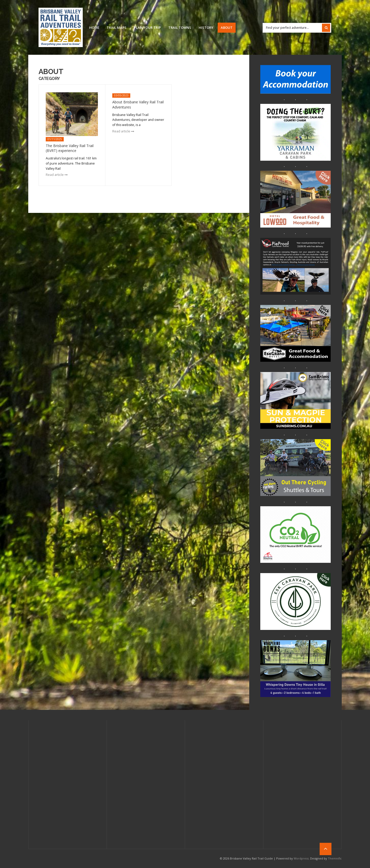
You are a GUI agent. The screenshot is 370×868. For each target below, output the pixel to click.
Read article (57, 175)
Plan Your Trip (147, 28)
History (206, 28)
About (227, 28)
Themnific (335, 858)
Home (94, 28)
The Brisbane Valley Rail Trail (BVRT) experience (70, 148)
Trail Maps (117, 28)
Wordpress (301, 858)
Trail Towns (180, 28)
